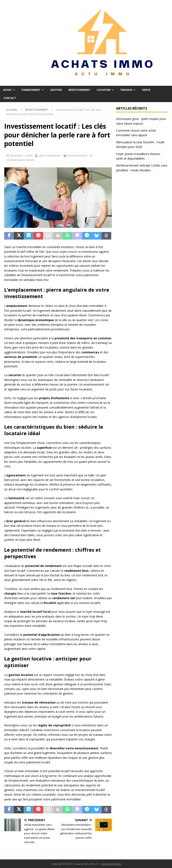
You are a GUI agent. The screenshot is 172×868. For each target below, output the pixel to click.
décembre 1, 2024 (21, 155)
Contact (10, 98)
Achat (7, 90)
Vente (146, 90)
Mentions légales (111, 864)
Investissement (79, 90)
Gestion (56, 90)
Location (104, 90)
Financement (31, 90)
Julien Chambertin (50, 155)
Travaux (126, 90)
